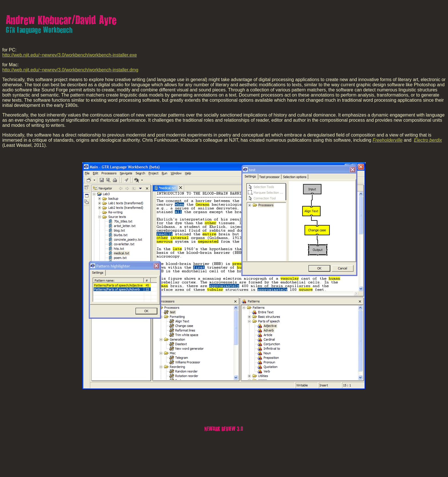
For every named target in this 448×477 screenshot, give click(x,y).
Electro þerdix (428, 140)
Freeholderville (388, 140)
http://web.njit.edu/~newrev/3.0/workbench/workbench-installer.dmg (70, 70)
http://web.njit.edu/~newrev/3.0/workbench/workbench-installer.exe (70, 55)
